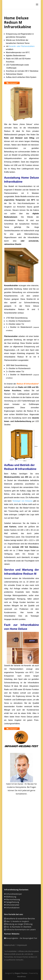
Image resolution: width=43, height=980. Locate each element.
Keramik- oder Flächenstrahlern (22, 46)
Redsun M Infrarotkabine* (28, 384)
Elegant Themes (21, 973)
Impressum (22, 945)
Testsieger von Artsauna (22, 501)
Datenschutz (9, 945)
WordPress (21, 977)
